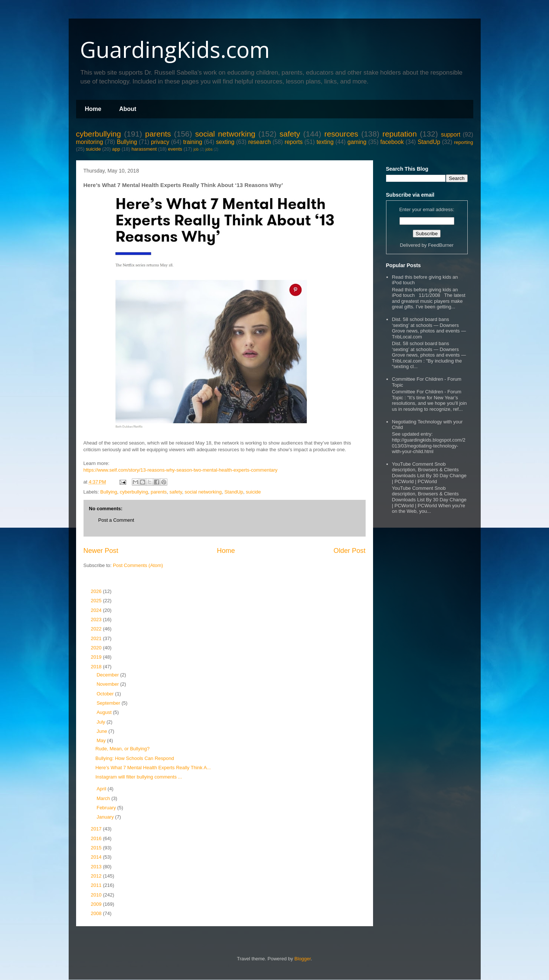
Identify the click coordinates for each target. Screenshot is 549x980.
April (102, 789)
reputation (400, 134)
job (196, 149)
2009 (97, 904)
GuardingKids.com (175, 49)
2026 (97, 591)
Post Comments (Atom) (138, 565)
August (105, 712)
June (102, 731)
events (175, 149)
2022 (97, 629)
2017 (97, 829)
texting (325, 142)
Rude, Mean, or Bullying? (122, 749)
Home (93, 109)
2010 (97, 895)
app (116, 149)
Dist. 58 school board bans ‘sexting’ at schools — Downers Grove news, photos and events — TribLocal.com (429, 328)
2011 (97, 885)
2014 (97, 857)
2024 (97, 610)
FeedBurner (441, 245)
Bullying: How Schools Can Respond (135, 758)
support (451, 135)
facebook (392, 142)
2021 (97, 638)
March (104, 798)
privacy (160, 142)
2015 (97, 848)
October (106, 694)
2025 (97, 601)
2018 (97, 667)
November (108, 684)
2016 (97, 838)
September (109, 703)
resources (341, 134)
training (192, 142)
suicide (93, 149)
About (128, 109)
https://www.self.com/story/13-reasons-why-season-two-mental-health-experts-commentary (181, 470)
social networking (225, 134)
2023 (97, 620)
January (106, 817)
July (102, 722)
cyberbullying (99, 134)
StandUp (429, 142)
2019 (97, 657)
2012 (97, 876)
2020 (97, 648)
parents (158, 134)
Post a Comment (116, 520)
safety (290, 134)
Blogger (303, 959)
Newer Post (101, 551)
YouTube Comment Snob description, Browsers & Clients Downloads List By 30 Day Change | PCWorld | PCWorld (429, 473)
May (102, 740)
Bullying (127, 142)
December (108, 675)
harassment (144, 149)
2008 (97, 913)
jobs (209, 149)
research (260, 142)
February (107, 808)
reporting (463, 142)
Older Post (350, 551)
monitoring (90, 142)
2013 (97, 867)
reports (294, 142)
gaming (357, 142)
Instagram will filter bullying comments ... (139, 777)
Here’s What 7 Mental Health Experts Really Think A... (153, 768)
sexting (225, 142)
